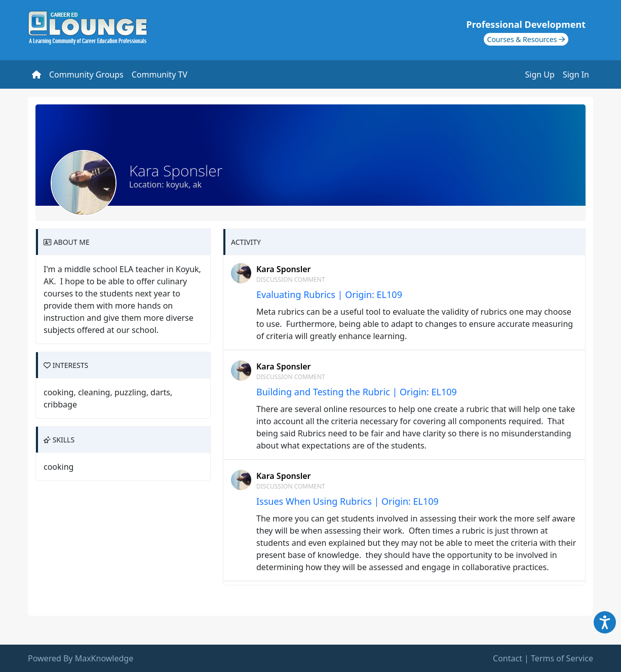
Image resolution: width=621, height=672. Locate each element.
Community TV (160, 74)
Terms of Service (562, 658)
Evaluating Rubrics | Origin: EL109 (329, 294)
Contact (508, 658)
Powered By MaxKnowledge (81, 658)
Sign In (576, 74)
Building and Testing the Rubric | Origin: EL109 (357, 392)
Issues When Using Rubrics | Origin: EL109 (347, 501)
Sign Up (540, 74)
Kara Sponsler (283, 269)
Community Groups (86, 74)
